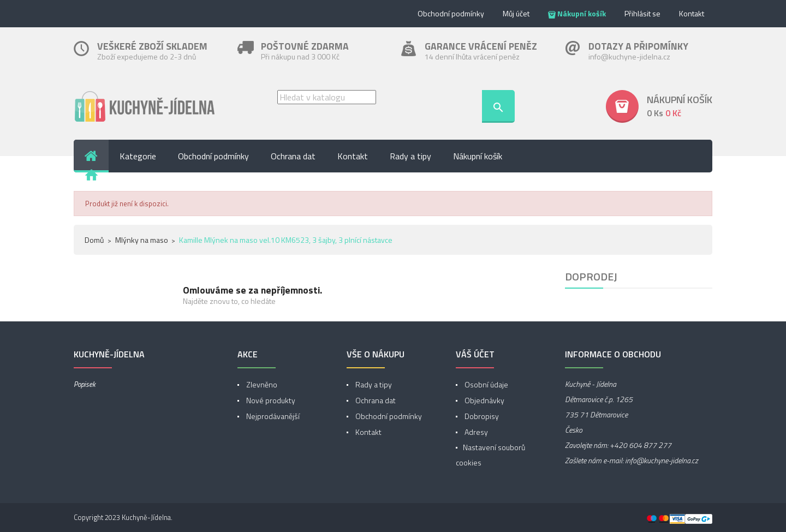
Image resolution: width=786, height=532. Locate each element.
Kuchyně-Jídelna (146, 517)
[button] (659, 106)
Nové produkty (270, 400)
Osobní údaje (486, 384)
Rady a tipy (373, 384)
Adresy (475, 432)
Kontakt (692, 13)
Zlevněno (261, 384)
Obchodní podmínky (451, 13)
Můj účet (516, 13)
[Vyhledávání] (327, 97)
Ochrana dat (375, 400)
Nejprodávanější (272, 416)
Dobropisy (481, 416)
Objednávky (484, 400)
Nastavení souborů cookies (490, 455)
